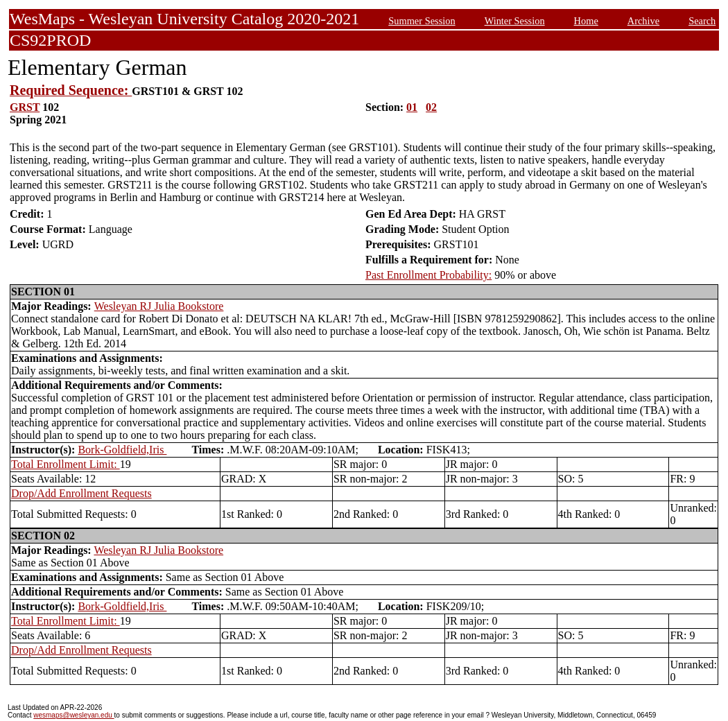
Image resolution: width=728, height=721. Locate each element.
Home (586, 21)
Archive (643, 21)
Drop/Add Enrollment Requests (81, 493)
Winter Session (515, 21)
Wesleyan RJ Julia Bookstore (159, 306)
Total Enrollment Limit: (66, 464)
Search (702, 21)
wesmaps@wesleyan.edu (73, 715)
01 (412, 107)
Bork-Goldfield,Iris (122, 450)
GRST (25, 107)
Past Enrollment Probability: (428, 275)
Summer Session (422, 21)
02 (431, 107)
